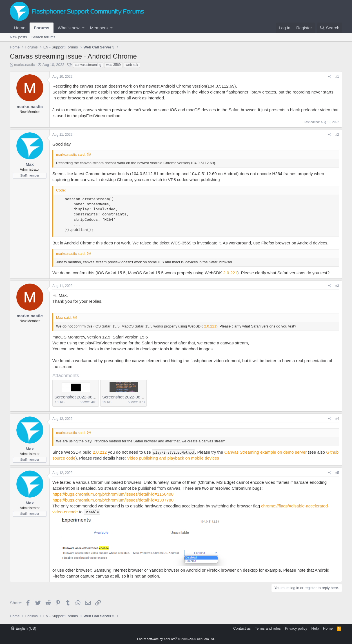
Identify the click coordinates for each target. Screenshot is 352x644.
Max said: (64, 317)
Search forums (44, 37)
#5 (337, 473)
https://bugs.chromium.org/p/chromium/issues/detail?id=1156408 (113, 494)
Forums (42, 28)
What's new (69, 28)
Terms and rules (268, 628)
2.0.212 (100, 452)
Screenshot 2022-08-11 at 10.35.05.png (140, 397)
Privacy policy (296, 628)
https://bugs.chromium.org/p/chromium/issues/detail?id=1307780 (113, 500)
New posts (18, 37)
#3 (337, 286)
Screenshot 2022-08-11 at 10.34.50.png (92, 397)
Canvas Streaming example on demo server (265, 452)
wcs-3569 (113, 65)
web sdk (132, 65)
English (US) (24, 628)
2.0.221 (230, 273)
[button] (83, 28)
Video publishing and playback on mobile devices (173, 458)
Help (315, 628)
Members (99, 28)
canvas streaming (88, 65)
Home (20, 28)
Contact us (242, 628)
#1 (337, 77)
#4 (337, 419)
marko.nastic (24, 65)
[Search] (329, 28)
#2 (337, 135)
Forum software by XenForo (176, 639)
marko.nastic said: (71, 154)
